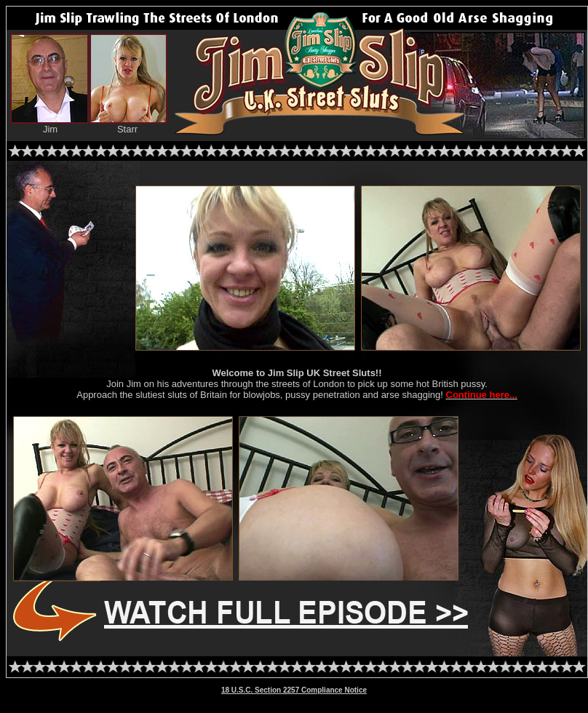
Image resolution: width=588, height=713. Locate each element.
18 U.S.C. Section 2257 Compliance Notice (294, 690)
